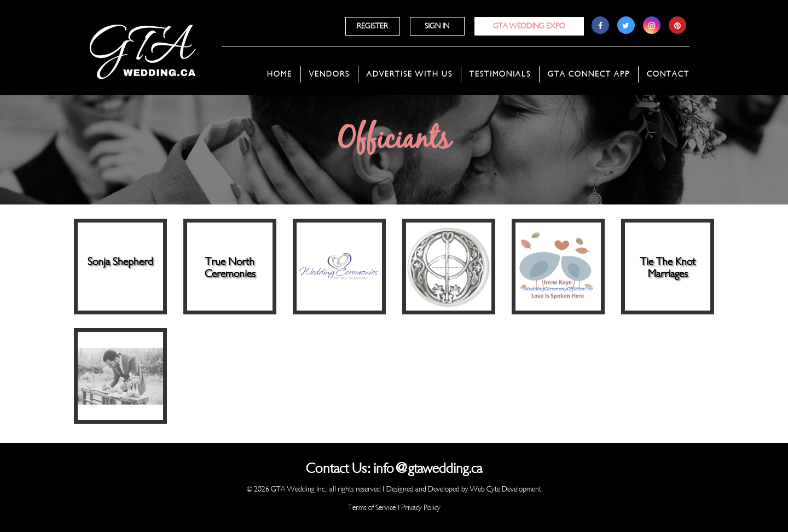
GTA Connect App (589, 74)
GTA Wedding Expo (529, 26)
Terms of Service (372, 508)
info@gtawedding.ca (428, 469)
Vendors (329, 74)
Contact (668, 74)
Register (372, 26)
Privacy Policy (421, 508)
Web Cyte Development (506, 489)
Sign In (437, 26)
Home (280, 74)
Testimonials (500, 74)
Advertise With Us (410, 74)
